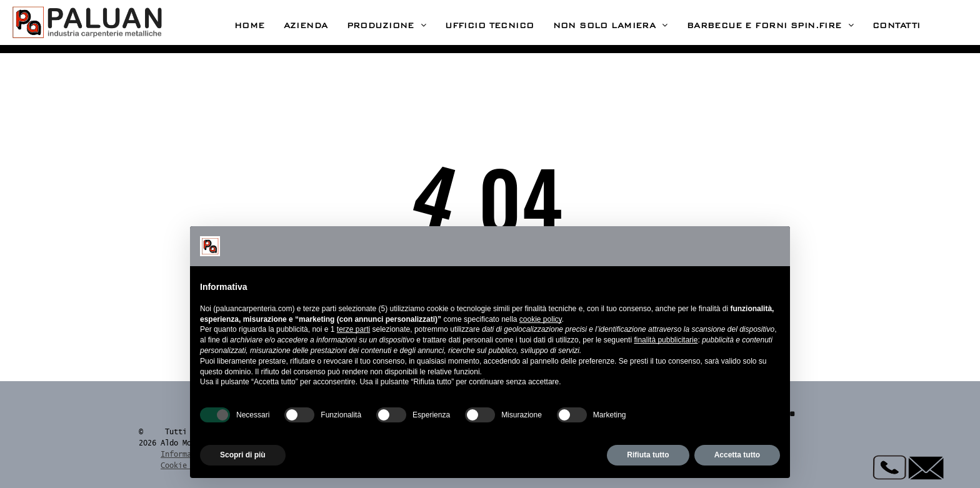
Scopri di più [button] (243, 455)
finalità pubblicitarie (666, 340)
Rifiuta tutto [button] (648, 455)
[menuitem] (250, 26)
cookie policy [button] (541, 319)
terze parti (353, 329)
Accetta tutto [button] (737, 455)
